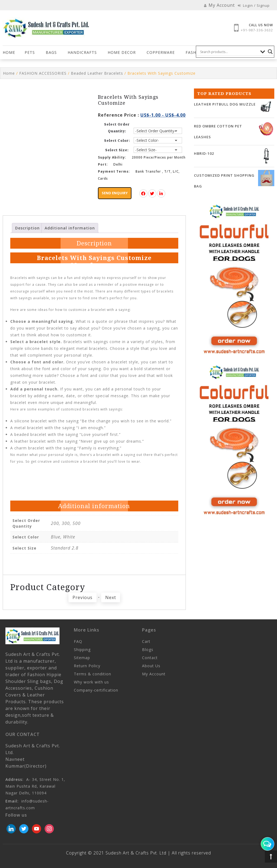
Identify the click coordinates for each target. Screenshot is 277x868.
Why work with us (91, 682)
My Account (154, 674)
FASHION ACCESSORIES (43, 73)
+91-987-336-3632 (257, 30)
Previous (83, 597)
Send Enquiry (115, 193)
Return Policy (87, 666)
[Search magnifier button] (270, 52)
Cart (146, 641)
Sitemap (82, 658)
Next (111, 597)
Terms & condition (93, 674)
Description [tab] (27, 228)
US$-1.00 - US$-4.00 (163, 115)
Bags (51, 52)
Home (9, 52)
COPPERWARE (161, 52)
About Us (151, 666)
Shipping (82, 650)
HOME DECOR (122, 52)
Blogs (148, 650)
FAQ (78, 641)
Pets (30, 52)
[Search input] (229, 52)
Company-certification (96, 690)
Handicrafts (82, 52)
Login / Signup (254, 5)
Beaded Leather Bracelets (97, 73)
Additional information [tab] (70, 228)
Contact (150, 658)
